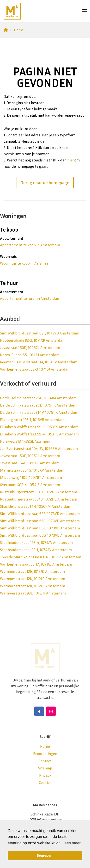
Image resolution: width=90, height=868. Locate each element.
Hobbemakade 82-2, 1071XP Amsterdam (33, 340)
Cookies (45, 782)
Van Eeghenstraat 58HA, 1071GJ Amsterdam (36, 564)
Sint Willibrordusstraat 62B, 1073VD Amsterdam (40, 514)
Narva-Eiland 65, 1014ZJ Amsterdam (30, 355)
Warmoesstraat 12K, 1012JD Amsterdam (33, 579)
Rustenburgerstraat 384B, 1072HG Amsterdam (39, 492)
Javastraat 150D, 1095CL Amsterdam (30, 347)
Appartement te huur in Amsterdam (30, 298)
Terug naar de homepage (45, 182)
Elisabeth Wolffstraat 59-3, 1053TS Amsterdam (39, 427)
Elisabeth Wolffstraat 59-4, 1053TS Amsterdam (39, 434)
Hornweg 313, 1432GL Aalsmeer (25, 441)
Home (45, 746)
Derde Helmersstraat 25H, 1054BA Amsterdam (38, 398)
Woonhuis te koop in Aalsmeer (25, 263)
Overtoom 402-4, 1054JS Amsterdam (30, 485)
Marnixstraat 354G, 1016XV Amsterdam (32, 470)
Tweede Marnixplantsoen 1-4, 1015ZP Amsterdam (41, 557)
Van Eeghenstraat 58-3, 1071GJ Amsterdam (35, 369)
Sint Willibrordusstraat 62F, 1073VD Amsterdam (40, 333)
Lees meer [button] (72, 843)
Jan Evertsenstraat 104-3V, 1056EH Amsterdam (39, 448)
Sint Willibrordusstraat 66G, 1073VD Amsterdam (40, 535)
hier (70, 160)
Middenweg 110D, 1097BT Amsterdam (31, 477)
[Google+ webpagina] (51, 711)
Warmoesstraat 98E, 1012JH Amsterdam (33, 593)
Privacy (45, 775)
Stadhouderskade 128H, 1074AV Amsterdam (36, 550)
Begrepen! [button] (45, 855)
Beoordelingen (45, 754)
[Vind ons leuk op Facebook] (39, 711)
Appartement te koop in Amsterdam (30, 245)
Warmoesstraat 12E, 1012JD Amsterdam (32, 571)
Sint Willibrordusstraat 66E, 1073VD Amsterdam (40, 528)
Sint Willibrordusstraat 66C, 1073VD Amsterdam (40, 521)
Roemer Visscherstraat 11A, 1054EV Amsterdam (39, 362)
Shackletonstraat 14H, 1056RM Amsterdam (36, 506)
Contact (45, 761)
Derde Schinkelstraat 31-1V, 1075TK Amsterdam (39, 412)
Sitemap (45, 768)
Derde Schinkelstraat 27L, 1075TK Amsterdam (38, 405)
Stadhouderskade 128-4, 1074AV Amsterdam (36, 542)
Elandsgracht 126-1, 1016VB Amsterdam (32, 420)
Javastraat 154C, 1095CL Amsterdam (30, 463)
